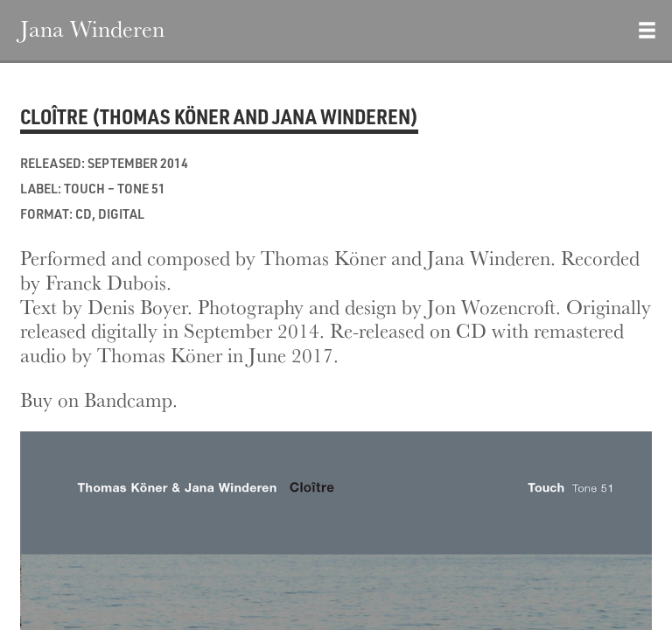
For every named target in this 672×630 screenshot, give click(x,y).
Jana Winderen (92, 28)
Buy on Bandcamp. (99, 399)
